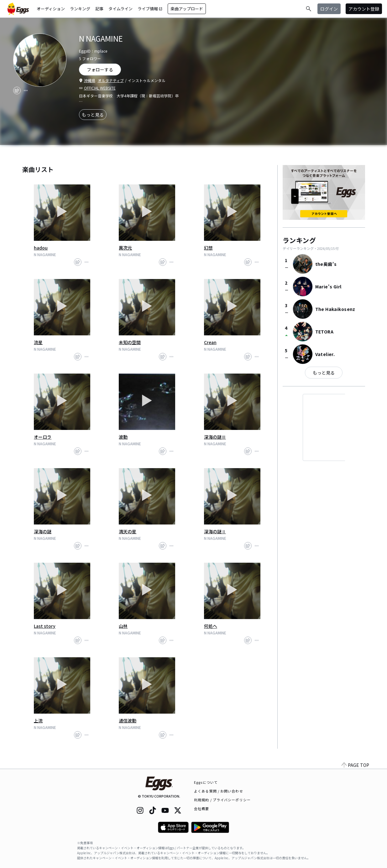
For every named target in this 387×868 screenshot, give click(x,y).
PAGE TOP (355, 765)
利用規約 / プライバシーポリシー (222, 800)
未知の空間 (130, 342)
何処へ (211, 626)
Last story (45, 626)
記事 (99, 9)
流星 (38, 342)
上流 (38, 721)
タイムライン (120, 9)
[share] (17, 90)
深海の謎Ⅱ (215, 531)
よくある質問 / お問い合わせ (219, 791)
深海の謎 (43, 531)
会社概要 (201, 809)
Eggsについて (206, 782)
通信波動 (128, 721)
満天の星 (128, 531)
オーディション (51, 9)
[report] (26, 90)
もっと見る (93, 115)
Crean (210, 342)
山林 (123, 626)
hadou (41, 248)
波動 (123, 437)
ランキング (80, 9)
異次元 (125, 248)
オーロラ (43, 437)
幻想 (208, 248)
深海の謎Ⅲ (215, 437)
